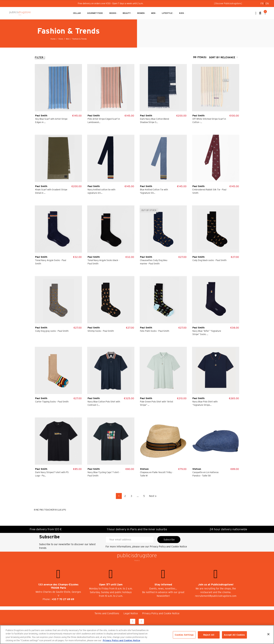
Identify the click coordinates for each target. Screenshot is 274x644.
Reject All (209, 635)
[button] (228, 3)
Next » (153, 496)
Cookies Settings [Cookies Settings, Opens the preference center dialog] (184, 635)
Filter (39, 57)
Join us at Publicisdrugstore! (216, 585)
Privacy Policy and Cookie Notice (168, 547)
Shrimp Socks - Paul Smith (101, 331)
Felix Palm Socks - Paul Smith (155, 331)
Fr (262, 3)
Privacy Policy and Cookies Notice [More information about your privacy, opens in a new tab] (121, 640)
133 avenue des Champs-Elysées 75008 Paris (58, 586)
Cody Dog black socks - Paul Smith (209, 260)
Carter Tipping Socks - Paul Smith (52, 402)
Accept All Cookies (234, 635)
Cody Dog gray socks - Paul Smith (52, 331)
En (267, 3)
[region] (137, 635)
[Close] (268, 634)
